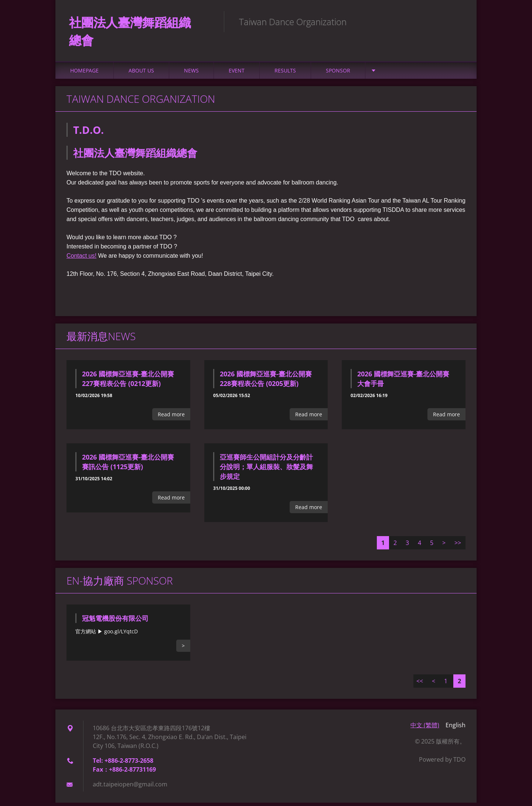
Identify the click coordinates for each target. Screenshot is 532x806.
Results (285, 74)
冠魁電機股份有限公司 (115, 622)
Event (237, 74)
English (456, 728)
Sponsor (338, 74)
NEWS (191, 74)
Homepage (84, 74)
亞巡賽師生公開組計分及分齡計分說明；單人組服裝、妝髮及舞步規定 (266, 470)
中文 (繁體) (425, 728)
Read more (171, 418)
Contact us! (81, 259)
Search (457, 21)
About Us (141, 74)
